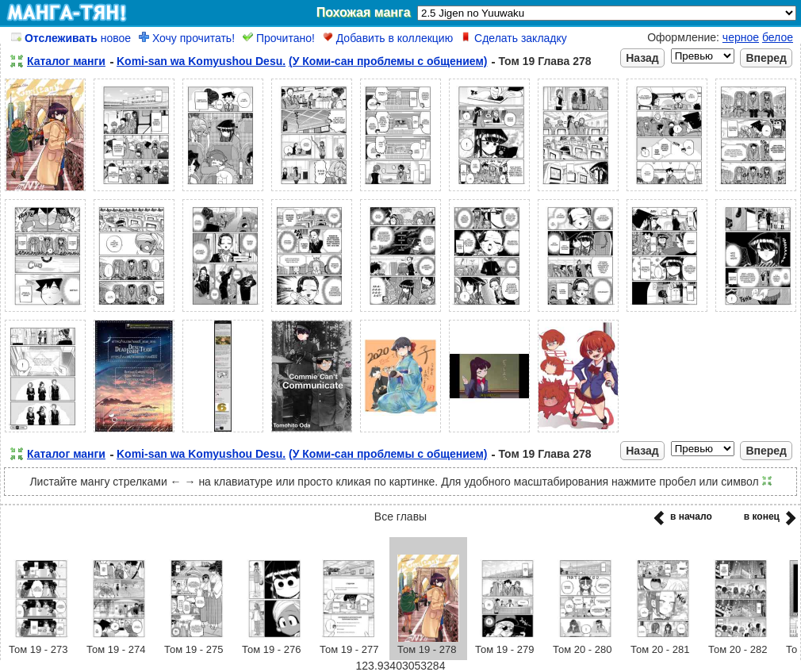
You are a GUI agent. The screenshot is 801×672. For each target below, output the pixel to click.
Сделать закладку (514, 38)
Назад (642, 58)
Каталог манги (66, 61)
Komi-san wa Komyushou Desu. (201, 61)
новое (71, 38)
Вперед (766, 58)
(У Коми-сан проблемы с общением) (388, 61)
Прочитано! (279, 38)
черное (741, 37)
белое (778, 37)
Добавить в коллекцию (388, 38)
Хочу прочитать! (187, 38)
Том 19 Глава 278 (544, 61)
